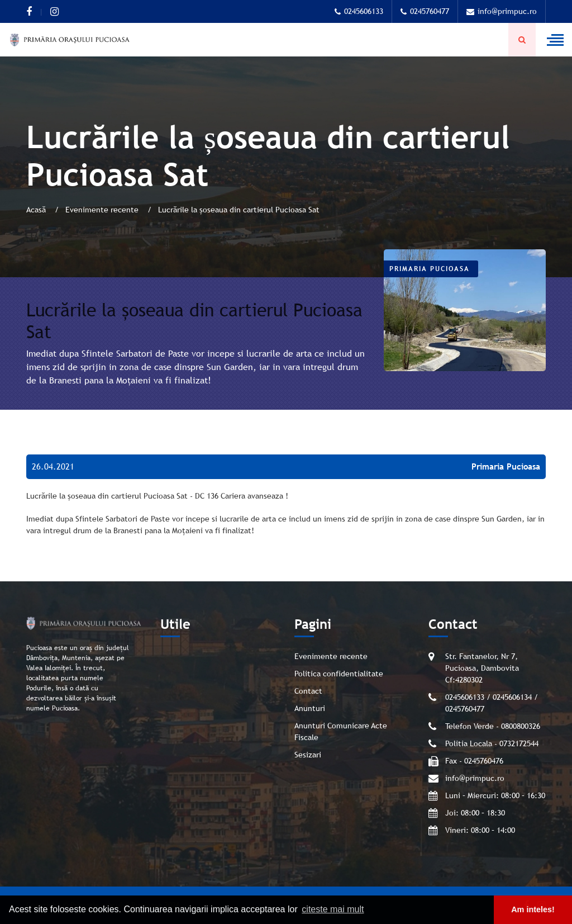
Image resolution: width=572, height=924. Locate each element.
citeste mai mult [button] (333, 909)
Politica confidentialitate (339, 674)
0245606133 (359, 11)
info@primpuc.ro (502, 11)
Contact (308, 691)
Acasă (37, 210)
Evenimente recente (103, 210)
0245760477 (425, 11)
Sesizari (308, 755)
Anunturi (310, 708)
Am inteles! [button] (533, 909)
